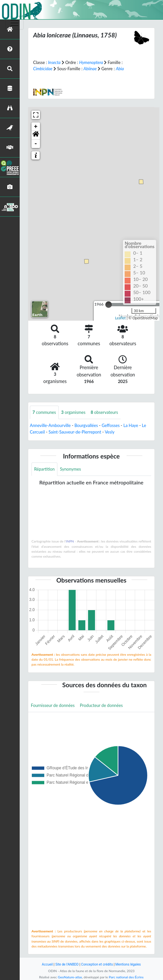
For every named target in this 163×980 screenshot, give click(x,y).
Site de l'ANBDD (67, 964)
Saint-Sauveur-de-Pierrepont (75, 432)
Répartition (44, 469)
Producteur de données (102, 705)
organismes (73, 412)
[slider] (109, 305)
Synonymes (71, 469)
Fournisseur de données (53, 705)
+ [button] (36, 127)
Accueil (47, 964)
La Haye (131, 425)
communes (44, 412)
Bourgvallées (86, 425)
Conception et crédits (97, 964)
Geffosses (111, 425)
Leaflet (121, 318)
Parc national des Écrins (126, 977)
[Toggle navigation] (14, 23)
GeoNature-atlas (70, 977)
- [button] (36, 144)
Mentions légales (128, 964)
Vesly (110, 432)
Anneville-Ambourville (50, 425)
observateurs (104, 412)
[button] (36, 135)
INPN (70, 541)
